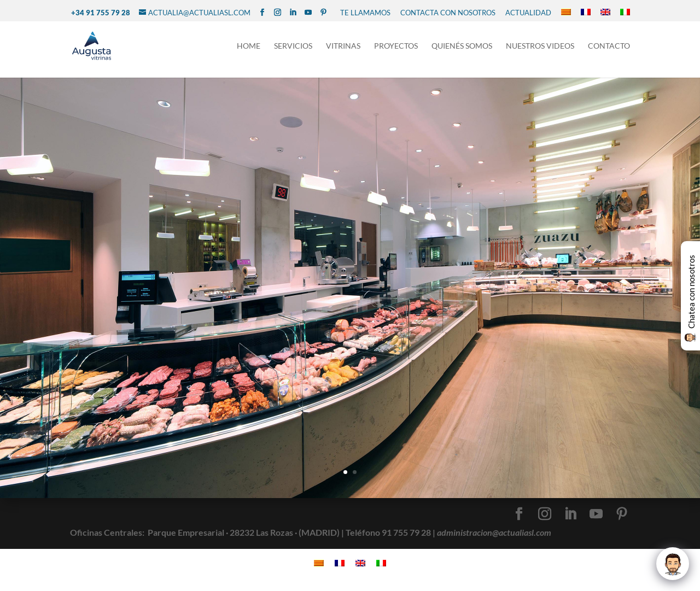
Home (249, 48)
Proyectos (396, 48)
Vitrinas (343, 48)
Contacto (609, 48)
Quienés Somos (462, 48)
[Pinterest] (323, 13)
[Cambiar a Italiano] (625, 13)
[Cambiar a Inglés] (605, 13)
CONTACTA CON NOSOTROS (448, 13)
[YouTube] (308, 13)
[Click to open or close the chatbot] (673, 564)
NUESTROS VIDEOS (540, 48)
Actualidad (528, 13)
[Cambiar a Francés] (586, 13)
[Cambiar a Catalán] (566, 13)
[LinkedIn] (293, 13)
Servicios (293, 48)
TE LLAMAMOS (365, 13)
